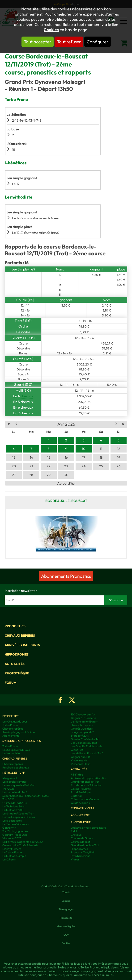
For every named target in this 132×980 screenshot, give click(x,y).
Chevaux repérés (20, 635)
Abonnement (80, 815)
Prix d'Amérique (81, 792)
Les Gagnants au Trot (84, 743)
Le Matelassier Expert (84, 721)
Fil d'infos (77, 774)
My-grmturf (10, 778)
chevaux (27, 396)
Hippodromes (17, 654)
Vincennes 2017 (12, 838)
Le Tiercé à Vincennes (15, 824)
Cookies (51, 30)
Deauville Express (82, 725)
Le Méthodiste (11, 753)
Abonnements (11, 736)
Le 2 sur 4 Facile (12, 852)
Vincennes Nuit (80, 760)
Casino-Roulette (81, 789)
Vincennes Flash (81, 764)
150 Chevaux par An (83, 714)
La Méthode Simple (14, 856)
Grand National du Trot (85, 782)
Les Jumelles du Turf (15, 792)
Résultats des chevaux (16, 767)
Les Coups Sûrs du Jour (16, 750)
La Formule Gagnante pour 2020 (23, 842)
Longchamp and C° (83, 732)
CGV (66, 935)
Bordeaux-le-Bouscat (66, 501)
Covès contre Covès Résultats (20, 845)
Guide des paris (80, 803)
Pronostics (15, 626)
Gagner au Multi (81, 757)
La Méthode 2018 (13, 810)
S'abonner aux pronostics (22, 741)
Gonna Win (9, 828)
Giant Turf (77, 750)
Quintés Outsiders (82, 729)
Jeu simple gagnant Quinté (19, 732)
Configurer (98, 42)
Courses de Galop (82, 838)
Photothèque (17, 673)
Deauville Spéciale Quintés (19, 817)
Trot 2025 (8, 789)
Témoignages (66, 909)
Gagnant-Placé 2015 (15, 835)
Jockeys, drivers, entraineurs (88, 828)
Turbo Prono (10, 725)
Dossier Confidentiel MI (85, 739)
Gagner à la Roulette (83, 718)
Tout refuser (69, 42)
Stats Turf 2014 (80, 736)
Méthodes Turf (14, 773)
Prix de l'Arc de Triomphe (86, 785)
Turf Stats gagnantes (15, 831)
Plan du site (66, 918)
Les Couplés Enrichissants (86, 746)
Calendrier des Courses (85, 799)
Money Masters (12, 849)
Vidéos (75, 859)
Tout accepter (38, 42)
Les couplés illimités (14, 782)
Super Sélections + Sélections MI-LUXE (26, 796)
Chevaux (76, 835)
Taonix (66, 892)
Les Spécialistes (12, 820)
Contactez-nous (83, 808)
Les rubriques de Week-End (19, 785)
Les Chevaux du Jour (15, 721)
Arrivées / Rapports (22, 645)
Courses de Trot (80, 842)
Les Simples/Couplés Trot (18, 813)
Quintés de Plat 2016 (15, 803)
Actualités (15, 664)
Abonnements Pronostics (66, 576)
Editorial (76, 796)
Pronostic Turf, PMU (83, 852)
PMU (74, 831)
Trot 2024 (8, 799)
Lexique (66, 901)
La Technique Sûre (13, 806)
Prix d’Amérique (81, 856)
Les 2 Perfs (9, 859)
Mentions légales (66, 926)
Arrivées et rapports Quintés (88, 778)
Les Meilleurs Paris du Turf (87, 753)
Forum (11, 683)
